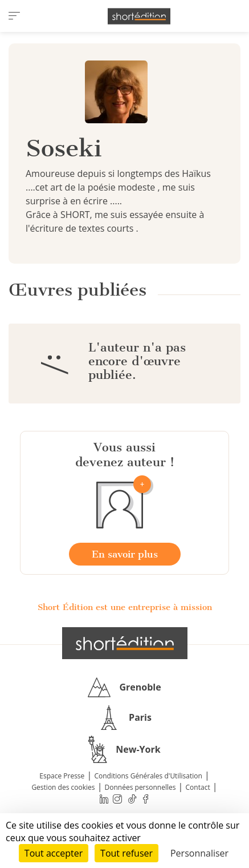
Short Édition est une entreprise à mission (125, 607)
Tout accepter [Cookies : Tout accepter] (54, 853)
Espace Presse (62, 776)
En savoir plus (125, 554)
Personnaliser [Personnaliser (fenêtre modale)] (199, 853)
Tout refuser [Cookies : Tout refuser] (126, 853)
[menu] (14, 16)
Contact (198, 787)
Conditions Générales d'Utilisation (148, 776)
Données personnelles (140, 787)
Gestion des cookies (63, 787)
